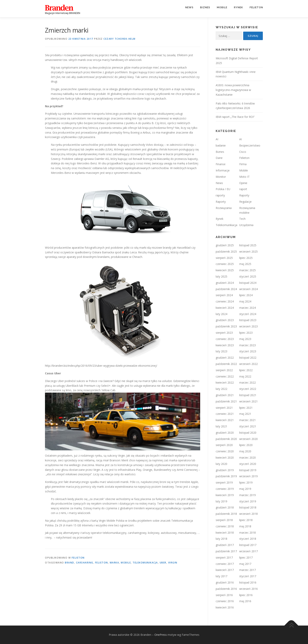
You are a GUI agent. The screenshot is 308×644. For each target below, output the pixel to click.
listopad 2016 (248, 582)
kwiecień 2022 (225, 382)
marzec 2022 (247, 382)
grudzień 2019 (225, 470)
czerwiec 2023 (225, 339)
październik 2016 (226, 589)
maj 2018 (245, 526)
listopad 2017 (248, 545)
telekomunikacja (145, 563)
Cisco (243, 152)
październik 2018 (226, 514)
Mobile (222, 7)
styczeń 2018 (248, 539)
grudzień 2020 (225, 433)
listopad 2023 (248, 320)
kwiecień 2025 (225, 270)
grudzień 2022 (225, 358)
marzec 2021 (247, 420)
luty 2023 (221, 351)
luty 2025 (221, 276)
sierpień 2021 (224, 408)
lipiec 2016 (246, 595)
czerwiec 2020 (225, 451)
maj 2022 (245, 376)
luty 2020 (221, 464)
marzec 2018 (247, 533)
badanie (221, 145)
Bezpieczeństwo (250, 145)
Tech (242, 219)
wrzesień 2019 (248, 476)
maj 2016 (245, 601)
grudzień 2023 (225, 320)
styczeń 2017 (248, 576)
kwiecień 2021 (225, 420)
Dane (219, 158)
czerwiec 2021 (225, 414)
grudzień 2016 (225, 582)
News (189, 7)
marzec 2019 (247, 495)
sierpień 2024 (224, 295)
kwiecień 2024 (225, 308)
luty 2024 (221, 314)
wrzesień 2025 (248, 251)
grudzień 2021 (225, 395)
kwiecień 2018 (225, 533)
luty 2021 (221, 426)
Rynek (238, 7)
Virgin (173, 563)
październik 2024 (226, 289)
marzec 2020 (247, 458)
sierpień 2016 (224, 595)
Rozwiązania (224, 208)
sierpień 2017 (224, 557)
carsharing (85, 563)
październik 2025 (226, 251)
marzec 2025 (247, 270)
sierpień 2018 (224, 520)
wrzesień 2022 (248, 364)
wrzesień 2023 (248, 326)
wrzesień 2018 (248, 514)
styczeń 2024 (248, 314)
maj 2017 (245, 564)
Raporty (244, 195)
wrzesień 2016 (248, 589)
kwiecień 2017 (225, 570)
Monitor (221, 177)
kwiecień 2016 (225, 607)
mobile (126, 563)
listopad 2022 (248, 358)
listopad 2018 (248, 507)
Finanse (221, 164)
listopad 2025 (248, 245)
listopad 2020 (248, 433)
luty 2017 (221, 576)
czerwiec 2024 (225, 301)
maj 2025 (245, 264)
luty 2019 (221, 501)
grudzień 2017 (225, 545)
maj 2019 (245, 489)
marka (115, 563)
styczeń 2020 (248, 464)
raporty (220, 195)
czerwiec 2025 (225, 264)
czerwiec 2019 (225, 489)
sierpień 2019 (224, 482)
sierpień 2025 (224, 258)
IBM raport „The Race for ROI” (235, 117)
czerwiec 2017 (225, 564)
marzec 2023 (247, 345)
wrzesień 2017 (248, 551)
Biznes (205, 7)
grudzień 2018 (225, 507)
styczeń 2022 (248, 389)
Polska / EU (223, 189)
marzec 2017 (247, 570)
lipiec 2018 (246, 520)
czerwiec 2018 (225, 526)
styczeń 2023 (248, 351)
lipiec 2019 (246, 482)
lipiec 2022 (246, 370)
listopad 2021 (248, 395)
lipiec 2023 (246, 333)
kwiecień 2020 (225, 458)
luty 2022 (221, 389)
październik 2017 (226, 551)
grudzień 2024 (225, 283)
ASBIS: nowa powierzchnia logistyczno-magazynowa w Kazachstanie (233, 90)
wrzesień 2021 (248, 401)
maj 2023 (245, 339)
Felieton (256, 7)
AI (217, 139)
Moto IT (244, 177)
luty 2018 (221, 539)
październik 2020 (226, 439)
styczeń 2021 (248, 426)
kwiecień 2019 (225, 495)
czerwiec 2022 (225, 376)
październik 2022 (226, 364)
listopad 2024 (248, 283)
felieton (102, 563)
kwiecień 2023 (225, 345)
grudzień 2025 (225, 245)
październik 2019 (226, 476)
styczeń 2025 (248, 276)
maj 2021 (245, 414)
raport (243, 189)
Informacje (223, 170)
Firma (243, 164)
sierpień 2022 (224, 370)
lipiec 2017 (246, 557)
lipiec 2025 (246, 258)
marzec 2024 (247, 308)
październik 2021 (226, 401)
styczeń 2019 (248, 501)
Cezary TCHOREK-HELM (120, 39)
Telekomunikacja (226, 225)
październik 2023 (226, 326)
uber (163, 563)
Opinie (243, 183)
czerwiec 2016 (225, 601)
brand (70, 563)
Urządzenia (246, 225)
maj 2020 (245, 451)
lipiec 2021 (246, 408)
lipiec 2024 (246, 295)
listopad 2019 (248, 470)
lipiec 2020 (246, 445)
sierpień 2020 (224, 445)
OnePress (161, 635)
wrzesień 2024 (248, 289)
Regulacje (245, 202)
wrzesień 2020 (248, 439)
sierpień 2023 (224, 333)
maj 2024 (245, 301)
